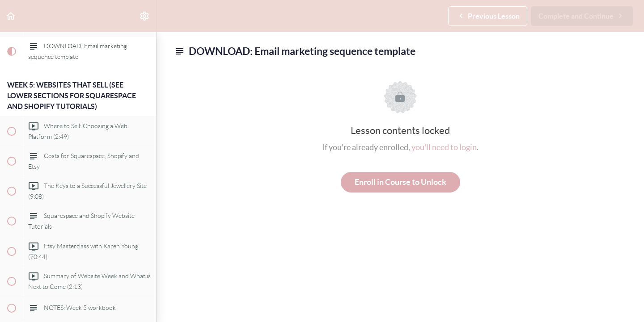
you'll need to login (444, 147)
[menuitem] (145, 16)
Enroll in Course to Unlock (400, 182)
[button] (11, 16)
